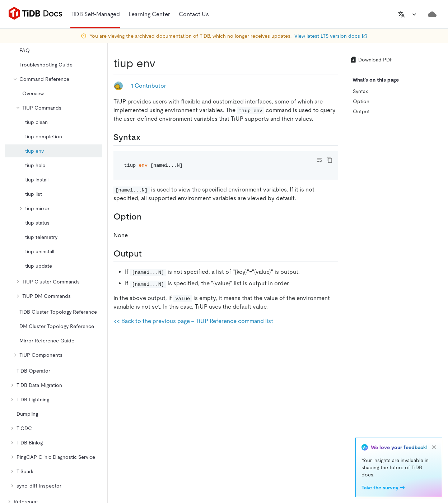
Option (361, 101)
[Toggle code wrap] (319, 160)
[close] (434, 447)
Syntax (360, 91)
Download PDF (371, 60)
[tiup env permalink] (161, 63)
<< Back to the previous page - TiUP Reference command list (193, 321)
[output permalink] (148, 254)
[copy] (330, 160)
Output (361, 111)
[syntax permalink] (146, 137)
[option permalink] (148, 217)
